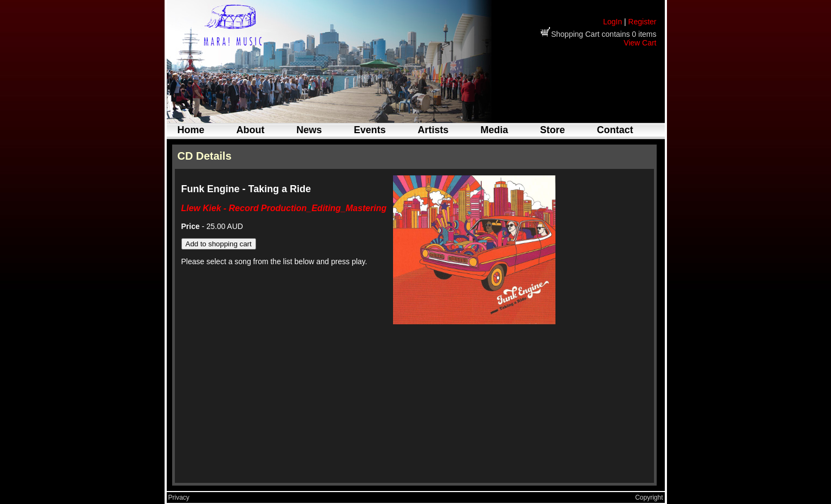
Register (642, 22)
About (251, 130)
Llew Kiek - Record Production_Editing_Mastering (284, 208)
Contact (615, 130)
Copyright (649, 498)
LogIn (613, 22)
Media (495, 130)
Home (191, 130)
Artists (433, 130)
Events (370, 130)
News (309, 130)
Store (553, 130)
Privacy (179, 498)
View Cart (640, 43)
